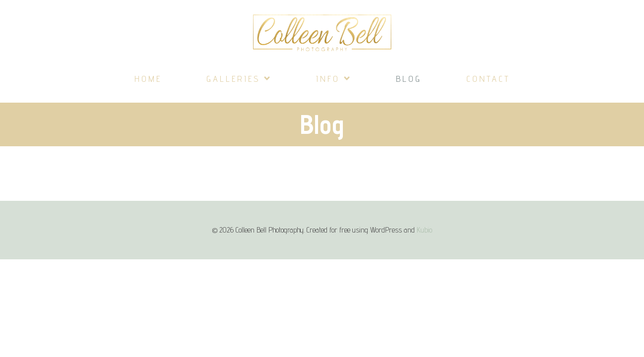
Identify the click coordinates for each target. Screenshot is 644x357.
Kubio (424, 230)
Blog (409, 79)
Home (148, 79)
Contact (488, 79)
